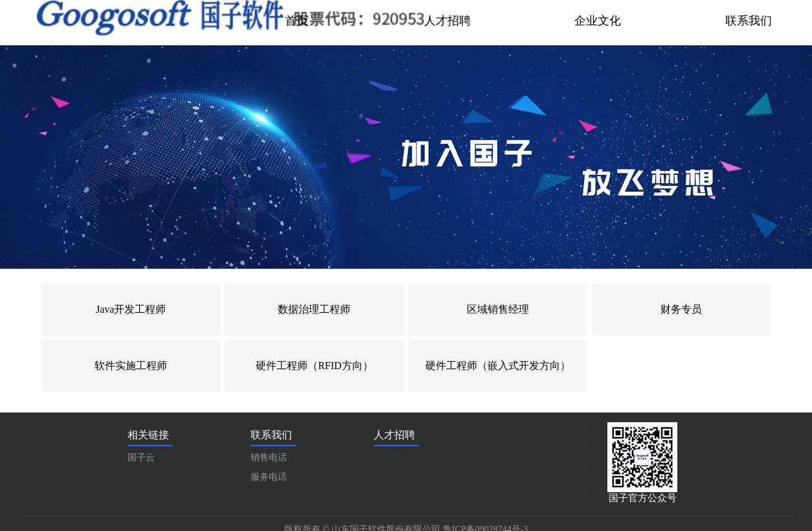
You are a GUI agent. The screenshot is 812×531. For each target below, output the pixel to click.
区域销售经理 (498, 309)
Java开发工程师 (131, 309)
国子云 (141, 458)
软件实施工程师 (131, 366)
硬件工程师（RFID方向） (314, 366)
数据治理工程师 (314, 309)
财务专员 (681, 309)
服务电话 (269, 477)
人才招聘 (394, 435)
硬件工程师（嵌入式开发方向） (498, 366)
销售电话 (269, 458)
